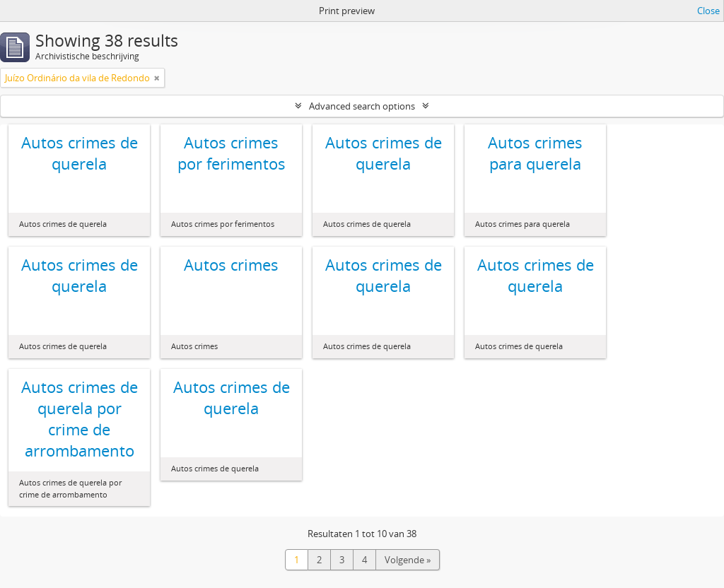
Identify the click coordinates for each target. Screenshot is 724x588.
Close (708, 11)
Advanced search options (362, 106)
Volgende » (408, 560)
